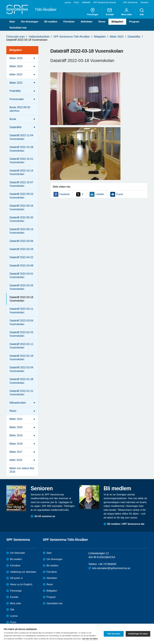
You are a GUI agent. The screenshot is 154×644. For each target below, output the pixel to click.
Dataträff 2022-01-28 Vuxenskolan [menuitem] (21, 381)
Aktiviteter (87, 22)
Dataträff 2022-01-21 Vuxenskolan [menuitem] (21, 393)
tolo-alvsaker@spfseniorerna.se (111, 568)
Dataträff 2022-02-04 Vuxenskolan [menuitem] (21, 369)
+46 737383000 (107, 564)
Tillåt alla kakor (114, 634)
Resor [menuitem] (13, 411)
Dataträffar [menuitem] (15, 127)
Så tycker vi (16, 578)
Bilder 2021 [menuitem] (16, 419)
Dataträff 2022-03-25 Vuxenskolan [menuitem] (21, 287)
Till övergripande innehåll (0, 0)
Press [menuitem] (76, 2)
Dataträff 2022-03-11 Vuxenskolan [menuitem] (21, 311)
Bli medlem (51, 22)
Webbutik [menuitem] (86, 2)
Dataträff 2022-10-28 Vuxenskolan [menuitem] (21, 149)
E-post (120, 194)
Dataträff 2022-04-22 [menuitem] (21, 257)
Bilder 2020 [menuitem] (16, 427)
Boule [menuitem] (13, 119)
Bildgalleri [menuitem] (16, 50)
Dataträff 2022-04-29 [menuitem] (21, 249)
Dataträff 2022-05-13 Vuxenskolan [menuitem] (21, 231)
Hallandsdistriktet (39, 37)
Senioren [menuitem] (144, 2)
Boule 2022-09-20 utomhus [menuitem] (20, 109)
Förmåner (69, 22)
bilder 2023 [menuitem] (16, 74)
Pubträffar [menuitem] (15, 91)
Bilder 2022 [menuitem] (16, 83)
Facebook (65, 194)
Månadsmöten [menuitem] (18, 403)
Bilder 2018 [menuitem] (16, 444)
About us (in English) (21, 584)
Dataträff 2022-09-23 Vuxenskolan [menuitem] (21, 196)
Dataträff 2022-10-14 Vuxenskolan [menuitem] (21, 172)
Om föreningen (30, 22)
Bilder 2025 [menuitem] (16, 58)
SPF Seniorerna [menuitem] (130, 2)
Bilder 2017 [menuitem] (16, 452)
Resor (102, 22)
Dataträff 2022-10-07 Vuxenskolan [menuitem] (21, 184)
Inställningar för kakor (138, 634)
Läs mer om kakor (90, 639)
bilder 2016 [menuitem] (16, 460)
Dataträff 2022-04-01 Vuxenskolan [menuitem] (21, 275)
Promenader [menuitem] (17, 99)
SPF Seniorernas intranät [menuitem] (104, 2)
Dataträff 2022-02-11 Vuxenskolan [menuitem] (21, 346)
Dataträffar (134, 37)
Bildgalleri (117, 22)
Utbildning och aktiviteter (23, 572)
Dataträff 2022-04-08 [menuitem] (21, 266)
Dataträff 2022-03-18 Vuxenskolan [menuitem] (21, 299)
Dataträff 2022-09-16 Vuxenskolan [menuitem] (21, 207)
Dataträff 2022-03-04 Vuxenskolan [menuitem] (21, 322)
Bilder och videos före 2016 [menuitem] (22, 470)
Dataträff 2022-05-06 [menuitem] (21, 241)
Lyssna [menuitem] (68, 2)
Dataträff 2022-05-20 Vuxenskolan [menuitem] (21, 219)
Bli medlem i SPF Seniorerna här (126, 524)
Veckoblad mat (18, 28)
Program (134, 22)
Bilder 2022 (117, 37)
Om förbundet (17, 553)
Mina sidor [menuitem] (127, 12)
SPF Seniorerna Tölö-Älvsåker (72, 37)
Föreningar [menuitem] (93, 12)
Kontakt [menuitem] (110, 12)
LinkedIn (100, 194)
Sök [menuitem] (142, 12)
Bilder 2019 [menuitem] (16, 435)
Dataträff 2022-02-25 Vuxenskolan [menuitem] (21, 334)
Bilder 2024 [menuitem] (16, 66)
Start (12, 22)
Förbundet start (15, 37)
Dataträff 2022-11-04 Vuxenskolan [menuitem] (21, 137)
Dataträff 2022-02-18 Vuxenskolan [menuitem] (21, 358)
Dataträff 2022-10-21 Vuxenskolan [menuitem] (21, 161)
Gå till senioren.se (45, 516)
